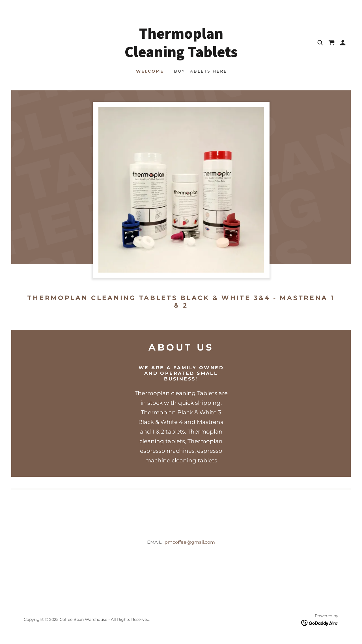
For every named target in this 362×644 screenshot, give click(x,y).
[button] (343, 43)
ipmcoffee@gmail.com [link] (189, 542)
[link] (181, 56)
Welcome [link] (150, 71)
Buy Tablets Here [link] (201, 71)
